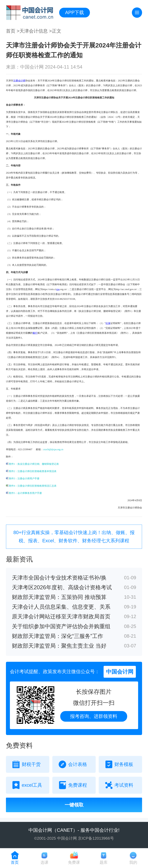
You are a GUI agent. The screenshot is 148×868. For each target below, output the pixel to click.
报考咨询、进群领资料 (94, 716)
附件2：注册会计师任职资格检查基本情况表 (31, 471)
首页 (11, 31)
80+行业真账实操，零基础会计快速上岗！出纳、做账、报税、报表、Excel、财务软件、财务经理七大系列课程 (74, 537)
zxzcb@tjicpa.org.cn (53, 449)
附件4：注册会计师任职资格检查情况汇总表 (31, 486)
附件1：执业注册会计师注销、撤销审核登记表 (32, 464)
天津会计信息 (34, 31)
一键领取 (74, 805)
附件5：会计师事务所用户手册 (24, 493)
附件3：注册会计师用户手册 (23, 479)
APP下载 (75, 13)
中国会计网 (40, 830)
